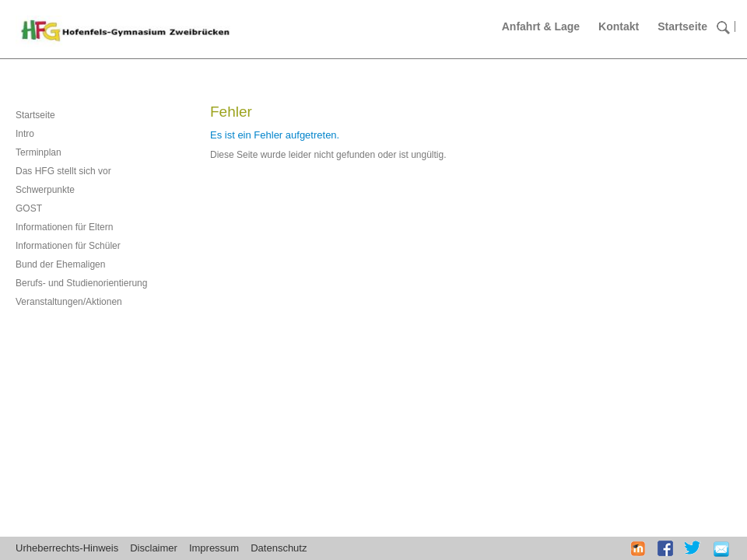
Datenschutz (279, 548)
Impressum (214, 548)
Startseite (682, 26)
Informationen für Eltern (64, 227)
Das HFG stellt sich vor (63, 171)
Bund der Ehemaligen (60, 264)
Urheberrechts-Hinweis (67, 548)
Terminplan (39, 152)
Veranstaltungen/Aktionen (69, 302)
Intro (25, 134)
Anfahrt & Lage (541, 26)
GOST (29, 208)
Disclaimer (154, 548)
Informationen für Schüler (68, 246)
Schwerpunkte (45, 190)
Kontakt (619, 26)
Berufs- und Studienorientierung (81, 283)
